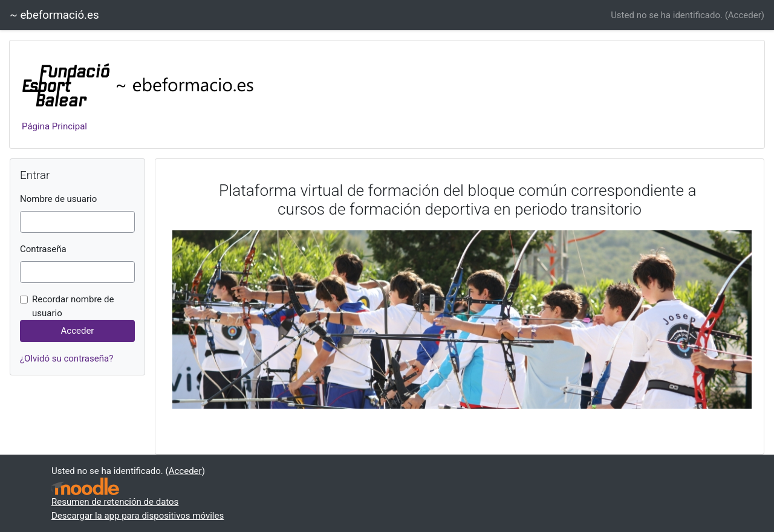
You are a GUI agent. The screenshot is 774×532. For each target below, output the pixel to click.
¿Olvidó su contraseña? (67, 358)
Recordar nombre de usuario (73, 306)
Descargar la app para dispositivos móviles (138, 516)
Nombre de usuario (58, 199)
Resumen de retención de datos (115, 502)
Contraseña (43, 249)
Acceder (745, 15)
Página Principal (54, 126)
